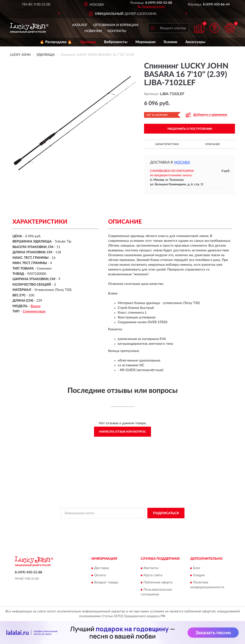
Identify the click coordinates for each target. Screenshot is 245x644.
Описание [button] (212, 144)
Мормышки (145, 42)
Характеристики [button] (167, 144)
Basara (36, 306)
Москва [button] (182, 162)
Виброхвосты (116, 42)
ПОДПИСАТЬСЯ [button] (166, 513)
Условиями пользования (161, 524)
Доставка (102, 568)
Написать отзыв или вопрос (122, 432)
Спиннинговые (34, 311)
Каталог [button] (80, 25)
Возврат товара (106, 582)
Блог (197, 568)
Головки (170, 42)
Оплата (100, 575)
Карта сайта (153, 575)
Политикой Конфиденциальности (119, 524)
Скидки (199, 575)
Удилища (88, 42)
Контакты (117, 31)
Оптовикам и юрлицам (116, 25)
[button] (151, 6)
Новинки (93, 31)
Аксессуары (195, 42)
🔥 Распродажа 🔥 (56, 42)
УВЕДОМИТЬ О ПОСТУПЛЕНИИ (190, 129)
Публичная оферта (158, 582)
